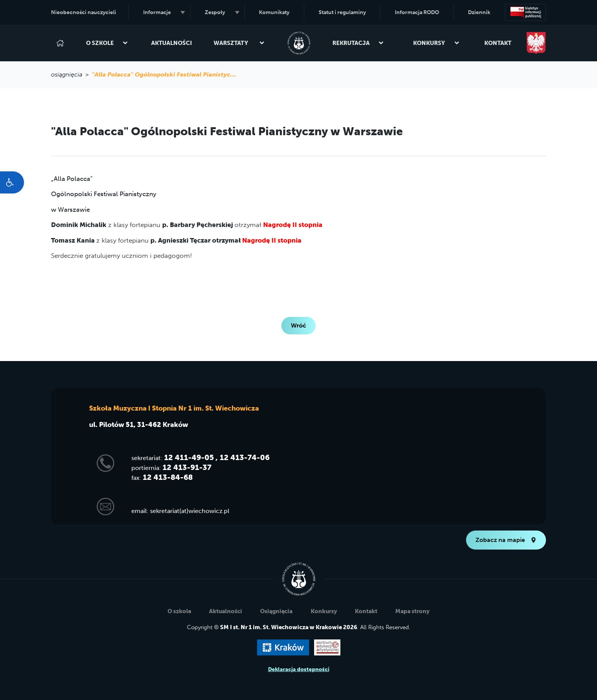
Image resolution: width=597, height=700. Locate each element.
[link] (12, 182)
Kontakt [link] (498, 43)
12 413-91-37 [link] (187, 467)
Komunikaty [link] (274, 12)
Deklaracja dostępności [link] (299, 669)
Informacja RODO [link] (417, 12)
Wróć (298, 325)
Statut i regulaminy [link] (342, 12)
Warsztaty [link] (239, 43)
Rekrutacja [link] (358, 43)
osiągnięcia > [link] (71, 74)
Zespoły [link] (222, 12)
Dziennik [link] (479, 12)
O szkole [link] (107, 43)
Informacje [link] (164, 12)
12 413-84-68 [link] (168, 477)
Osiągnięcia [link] (276, 611)
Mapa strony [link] (412, 611)
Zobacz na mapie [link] (506, 540)
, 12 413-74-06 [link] (243, 457)
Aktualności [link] (172, 43)
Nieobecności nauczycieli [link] (84, 12)
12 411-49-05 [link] (189, 457)
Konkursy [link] (436, 43)
